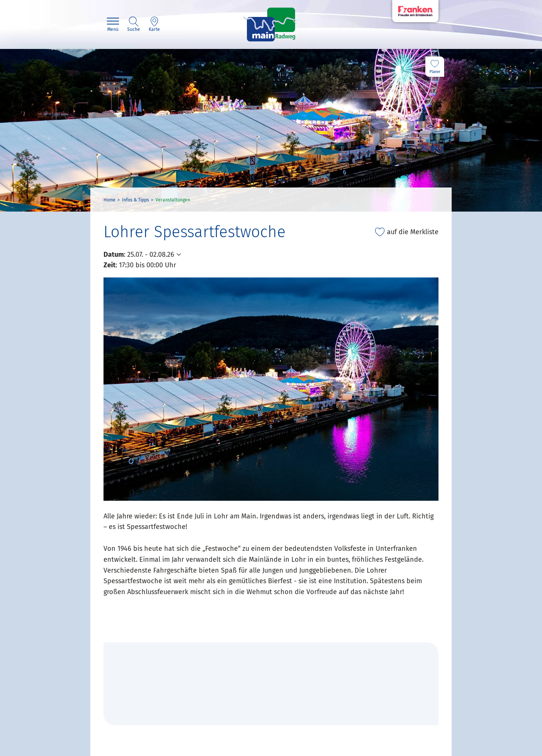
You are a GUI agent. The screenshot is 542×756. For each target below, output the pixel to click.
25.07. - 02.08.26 (151, 255)
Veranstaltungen (173, 200)
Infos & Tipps (135, 200)
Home (110, 200)
